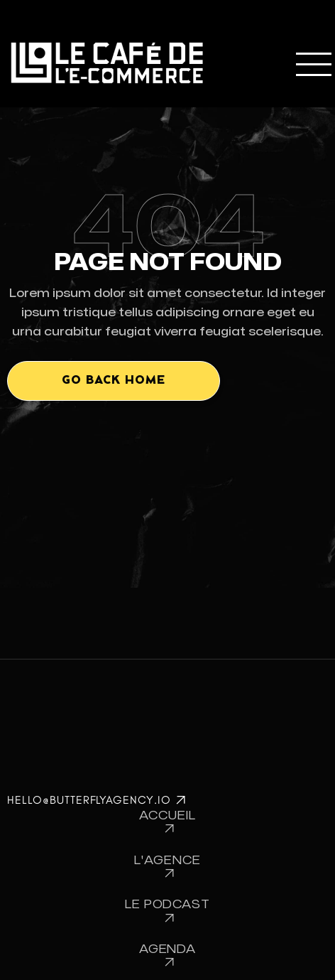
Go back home (114, 380)
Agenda (168, 956)
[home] (106, 63)
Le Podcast (168, 911)
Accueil (167, 823)
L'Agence (167, 867)
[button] (312, 63)
